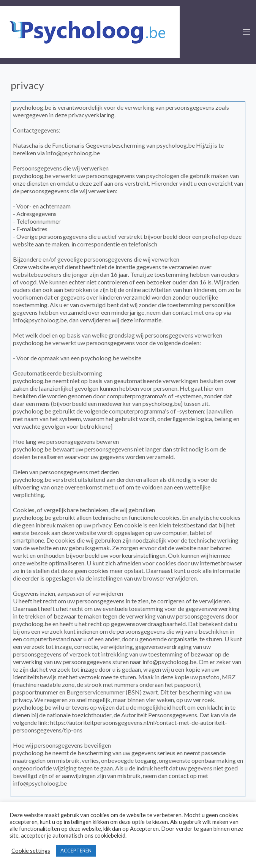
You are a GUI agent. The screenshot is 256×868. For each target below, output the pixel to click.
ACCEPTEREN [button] (76, 851)
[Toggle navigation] (247, 32)
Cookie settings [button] (31, 851)
